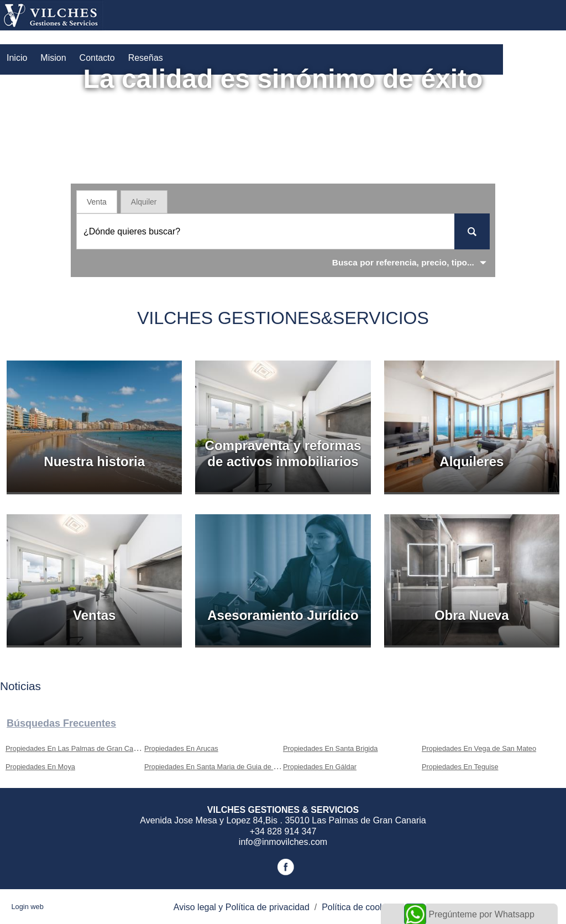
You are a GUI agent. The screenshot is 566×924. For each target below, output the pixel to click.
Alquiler (144, 202)
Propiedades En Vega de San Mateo (479, 748)
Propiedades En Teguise (460, 767)
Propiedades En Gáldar (320, 767)
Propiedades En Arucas (181, 748)
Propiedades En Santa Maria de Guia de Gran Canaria (230, 767)
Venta (97, 202)
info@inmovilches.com (283, 842)
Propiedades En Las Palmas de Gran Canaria (77, 748)
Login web (27, 907)
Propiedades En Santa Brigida (330, 748)
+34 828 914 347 (283, 831)
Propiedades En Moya (40, 767)
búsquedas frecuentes (61, 723)
